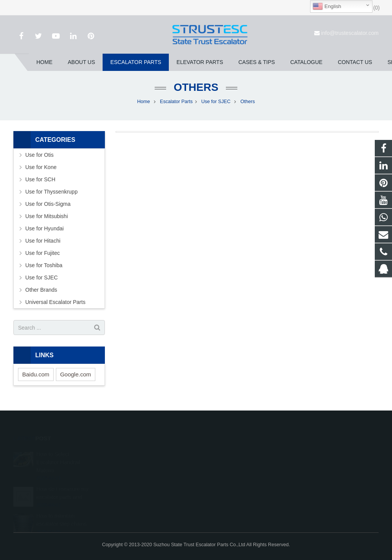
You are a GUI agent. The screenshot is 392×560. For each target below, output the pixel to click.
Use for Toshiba (44, 265)
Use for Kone (41, 167)
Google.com (76, 374)
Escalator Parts (176, 102)
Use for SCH (40, 179)
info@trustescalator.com (350, 33)
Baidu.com (36, 374)
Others (196, 87)
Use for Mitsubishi (47, 216)
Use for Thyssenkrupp (51, 192)
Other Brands (41, 290)
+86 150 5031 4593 (230, 474)
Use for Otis (39, 155)
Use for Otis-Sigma (48, 204)
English (327, 7)
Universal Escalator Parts (55, 302)
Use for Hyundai (44, 228)
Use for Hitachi (43, 241)
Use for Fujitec (42, 253)
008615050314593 (230, 463)
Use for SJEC (217, 102)
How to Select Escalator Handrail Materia (58, 451)
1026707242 (224, 452)
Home (144, 102)
